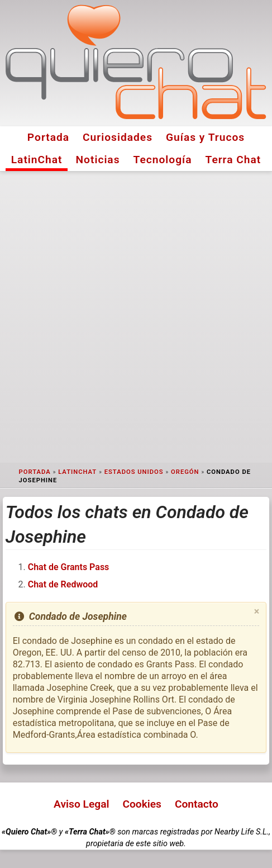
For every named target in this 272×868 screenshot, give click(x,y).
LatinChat (37, 160)
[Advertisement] (136, 317)
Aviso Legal (81, 804)
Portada (48, 137)
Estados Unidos (134, 472)
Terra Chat (233, 160)
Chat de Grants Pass (69, 567)
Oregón (185, 472)
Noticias (98, 160)
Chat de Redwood (63, 584)
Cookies (142, 804)
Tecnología (163, 160)
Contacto (197, 804)
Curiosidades (118, 137)
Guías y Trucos (205, 137)
